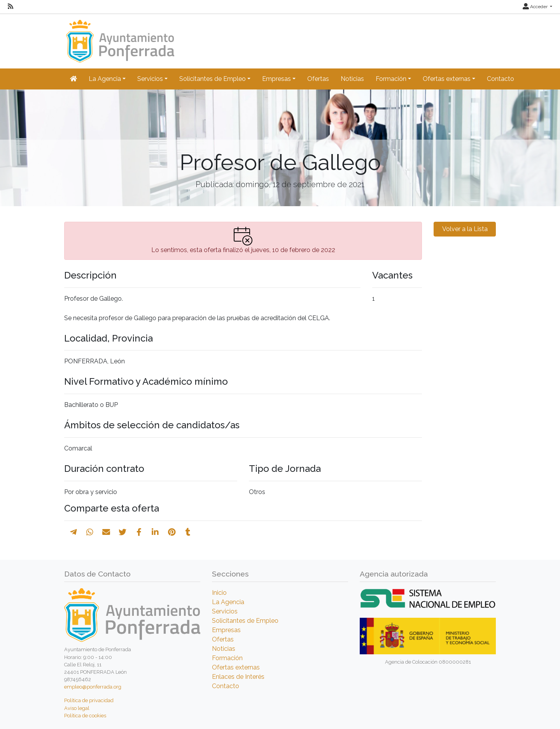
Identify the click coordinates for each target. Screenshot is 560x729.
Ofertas (318, 79)
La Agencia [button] (105, 79)
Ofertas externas (236, 667)
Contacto (500, 79)
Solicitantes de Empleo (245, 621)
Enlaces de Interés (238, 677)
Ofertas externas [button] (447, 79)
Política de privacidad (89, 700)
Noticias (352, 79)
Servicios (225, 611)
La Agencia (228, 602)
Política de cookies (85, 716)
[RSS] (10, 7)
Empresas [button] (276, 79)
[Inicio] (119, 38)
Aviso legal (77, 708)
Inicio (219, 593)
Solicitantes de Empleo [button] (213, 79)
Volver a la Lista (465, 229)
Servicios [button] (150, 79)
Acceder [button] (536, 7)
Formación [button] (391, 79)
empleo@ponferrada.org (93, 687)
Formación (227, 658)
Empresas (226, 630)
